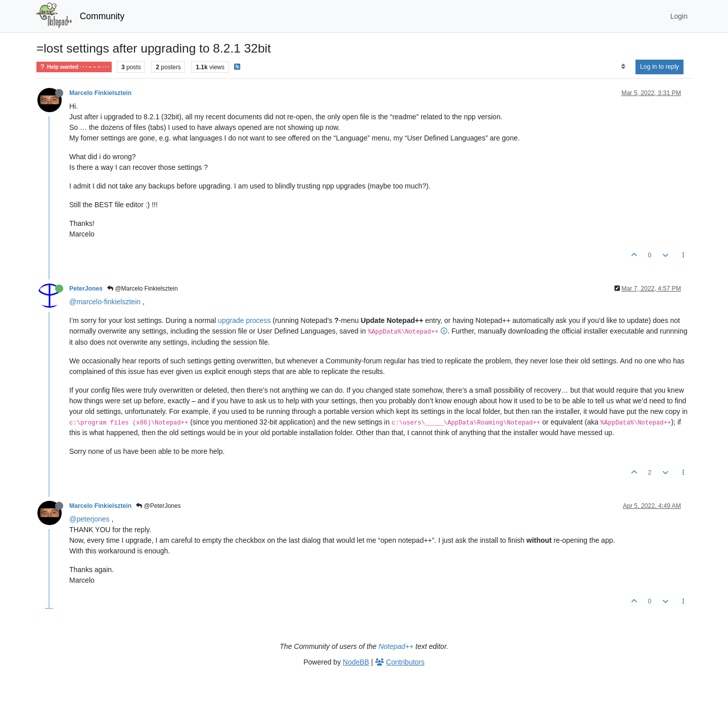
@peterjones (89, 519)
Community (102, 16)
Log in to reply (659, 67)
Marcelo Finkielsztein (100, 93)
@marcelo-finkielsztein (105, 302)
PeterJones (86, 289)
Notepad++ (396, 646)
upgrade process (244, 320)
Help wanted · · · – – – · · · (74, 67)
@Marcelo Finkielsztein (143, 289)
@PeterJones (158, 506)
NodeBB (356, 662)
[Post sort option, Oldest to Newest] (623, 67)
